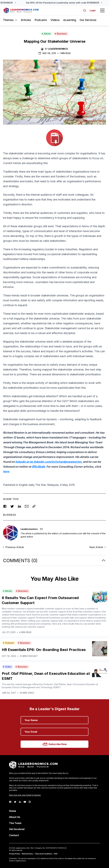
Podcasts (41, 20)
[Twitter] (15, 802)
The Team (15, 823)
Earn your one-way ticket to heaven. (25, 795)
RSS (56, 854)
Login (93, 10)
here (6, 471)
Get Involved (17, 829)
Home (13, 811)
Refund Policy (27, 854)
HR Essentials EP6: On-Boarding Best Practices (44, 650)
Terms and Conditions (44, 854)
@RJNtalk (38, 467)
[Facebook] (10, 802)
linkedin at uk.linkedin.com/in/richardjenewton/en (48, 462)
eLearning (70, 20)
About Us (15, 817)
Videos (55, 20)
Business (61, 34)
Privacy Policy (15, 854)
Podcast (8, 643)
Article (46, 34)
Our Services (88, 20)
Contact (14, 835)
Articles (26, 20)
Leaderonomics (58, 49)
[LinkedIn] (20, 802)
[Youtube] (25, 802)
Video (7, 667)
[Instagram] (30, 802)
